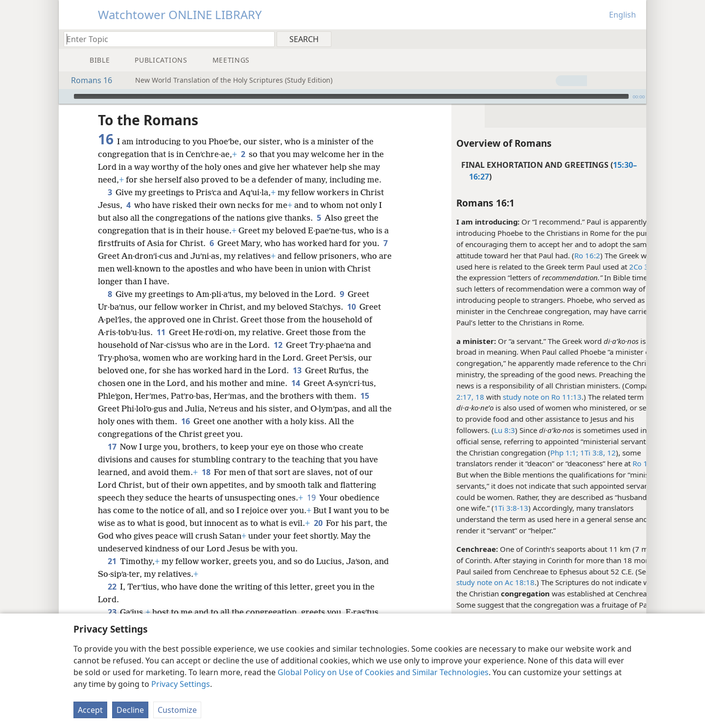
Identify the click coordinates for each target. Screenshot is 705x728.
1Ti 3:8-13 (486, 508)
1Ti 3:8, (566, 453)
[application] (352, 96)
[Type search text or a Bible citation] (164, 39)
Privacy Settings (181, 684)
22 (112, 587)
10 (351, 307)
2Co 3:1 (617, 267)
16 (200, 421)
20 (329, 523)
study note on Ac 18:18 (470, 582)
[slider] (351, 96)
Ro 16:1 (620, 463)
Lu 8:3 (479, 430)
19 (311, 498)
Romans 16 (87, 80)
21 (112, 561)
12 (585, 453)
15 (364, 396)
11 (161, 332)
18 (206, 472)
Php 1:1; (539, 453)
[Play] (65, 96)
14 (295, 383)
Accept (90, 710)
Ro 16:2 (562, 255)
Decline (130, 710)
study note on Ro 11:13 (517, 397)
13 (297, 370)
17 (112, 447)
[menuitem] (635, 39)
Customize (177, 710)
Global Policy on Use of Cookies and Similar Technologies (383, 672)
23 (112, 612)
